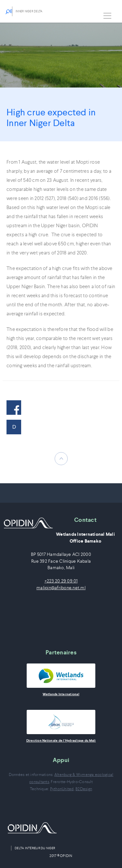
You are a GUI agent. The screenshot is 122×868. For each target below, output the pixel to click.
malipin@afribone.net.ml (61, 588)
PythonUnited (62, 789)
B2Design (84, 789)
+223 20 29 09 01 (61, 581)
